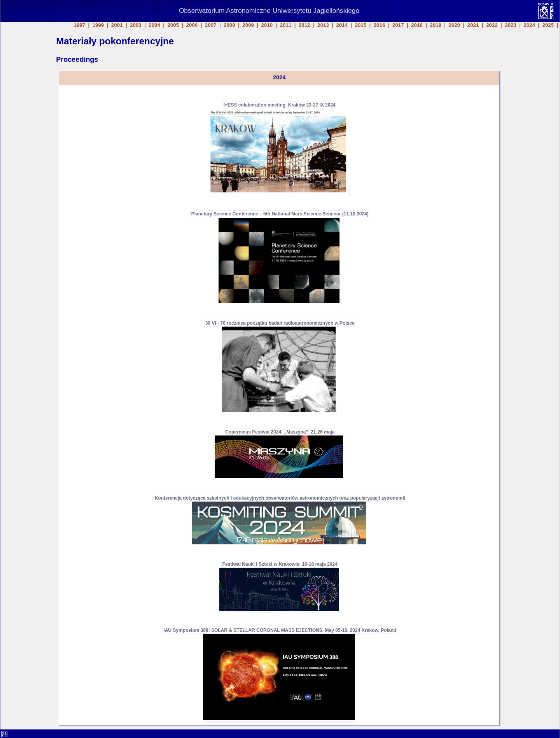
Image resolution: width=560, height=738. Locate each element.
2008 (229, 25)
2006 (192, 25)
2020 (454, 25)
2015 (360, 25)
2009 (248, 25)
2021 (473, 25)
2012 (304, 25)
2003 (136, 25)
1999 (98, 25)
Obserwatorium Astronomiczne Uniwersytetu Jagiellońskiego (269, 10)
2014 (342, 25)
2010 (267, 25)
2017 (398, 25)
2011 (286, 25)
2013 (323, 25)
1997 (79, 25)
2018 (417, 25)
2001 (117, 25)
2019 (436, 25)
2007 (211, 25)
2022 (492, 25)
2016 (380, 25)
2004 (154, 25)
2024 (529, 25)
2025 (548, 25)
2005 (173, 25)
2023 (511, 25)
